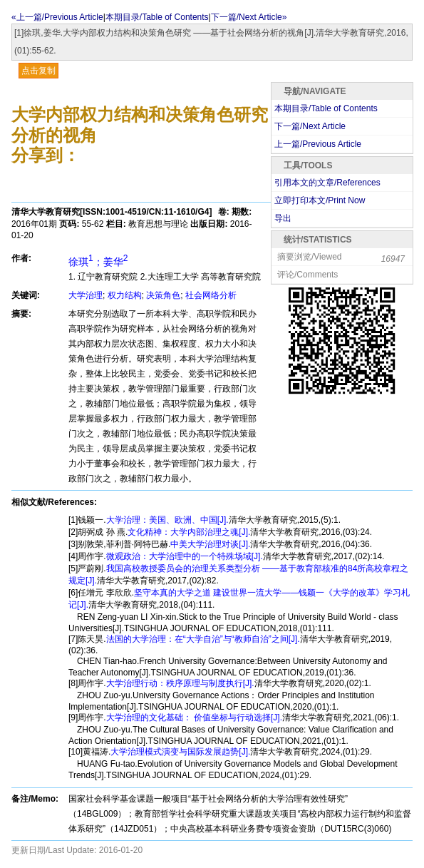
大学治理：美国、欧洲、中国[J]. (167, 520)
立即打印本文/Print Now (320, 200)
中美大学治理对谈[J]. (210, 544)
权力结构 (125, 295)
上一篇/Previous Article (318, 144)
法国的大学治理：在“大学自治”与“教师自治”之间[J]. (203, 639)
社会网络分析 (211, 295)
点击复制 (38, 71)
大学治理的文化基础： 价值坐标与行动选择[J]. (194, 718)
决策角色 (163, 295)
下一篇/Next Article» (249, 17)
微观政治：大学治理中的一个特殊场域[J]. (185, 556)
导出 (283, 218)
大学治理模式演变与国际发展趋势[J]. (180, 752)
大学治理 (86, 295)
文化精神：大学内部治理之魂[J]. (189, 532)
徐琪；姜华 (98, 262)
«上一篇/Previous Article (57, 17)
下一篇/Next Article (310, 126)
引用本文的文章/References (327, 183)
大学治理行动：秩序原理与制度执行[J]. (180, 683)
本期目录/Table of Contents (157, 17)
